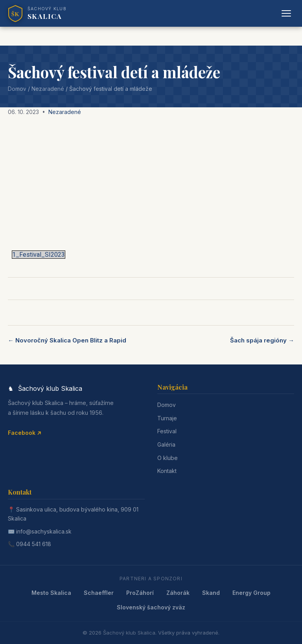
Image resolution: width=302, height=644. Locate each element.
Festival (167, 431)
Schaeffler (99, 593)
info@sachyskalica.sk (44, 531)
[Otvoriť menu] (286, 13)
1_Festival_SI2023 (39, 255)
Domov (17, 89)
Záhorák (178, 593)
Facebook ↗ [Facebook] (25, 433)
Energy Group (251, 593)
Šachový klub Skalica (129, 633)
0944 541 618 (34, 544)
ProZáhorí (140, 593)
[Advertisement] (151, 181)
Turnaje (167, 418)
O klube (168, 458)
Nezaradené (48, 89)
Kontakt (167, 471)
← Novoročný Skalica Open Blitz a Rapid (67, 340)
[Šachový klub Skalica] (37, 13)
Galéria (166, 444)
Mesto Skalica (51, 593)
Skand (211, 593)
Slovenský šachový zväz (151, 607)
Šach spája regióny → (262, 340)
